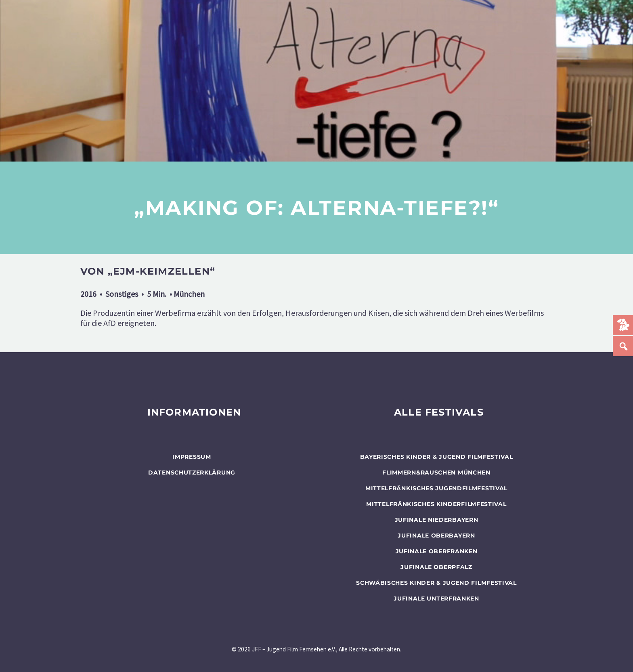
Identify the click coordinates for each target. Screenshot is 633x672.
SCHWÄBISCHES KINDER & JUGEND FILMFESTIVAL (436, 583)
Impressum (192, 457)
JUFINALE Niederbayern (437, 520)
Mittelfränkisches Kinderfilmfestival (436, 504)
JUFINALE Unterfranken (436, 598)
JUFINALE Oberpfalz (436, 567)
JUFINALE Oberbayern (436, 535)
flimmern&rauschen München (436, 472)
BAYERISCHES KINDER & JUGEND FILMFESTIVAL (437, 457)
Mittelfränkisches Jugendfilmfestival (436, 488)
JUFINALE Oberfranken (437, 551)
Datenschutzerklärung (192, 472)
